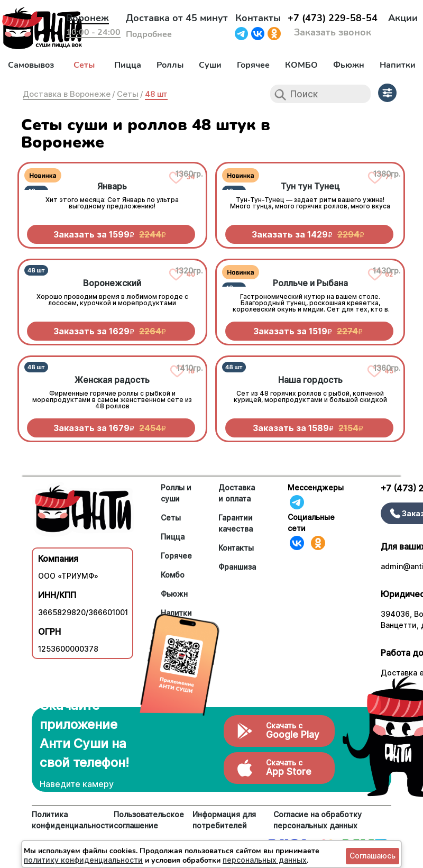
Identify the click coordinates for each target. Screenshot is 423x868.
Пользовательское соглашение (149, 820)
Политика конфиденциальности (73, 820)
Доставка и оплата (237, 493)
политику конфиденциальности (83, 860)
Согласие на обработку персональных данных (318, 820)
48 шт (156, 94)
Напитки (398, 65)
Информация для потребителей (224, 820)
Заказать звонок (333, 32)
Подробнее (149, 34)
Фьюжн (349, 65)
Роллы (170, 65)
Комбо (173, 575)
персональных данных (265, 860)
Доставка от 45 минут (177, 18)
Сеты (84, 65)
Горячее (253, 65)
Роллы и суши (176, 493)
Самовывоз (31, 65)
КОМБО (301, 65)
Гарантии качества (236, 523)
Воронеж (88, 18)
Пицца (128, 65)
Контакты (258, 18)
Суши (210, 65)
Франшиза (237, 567)
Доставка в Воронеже (67, 94)
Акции (403, 18)
